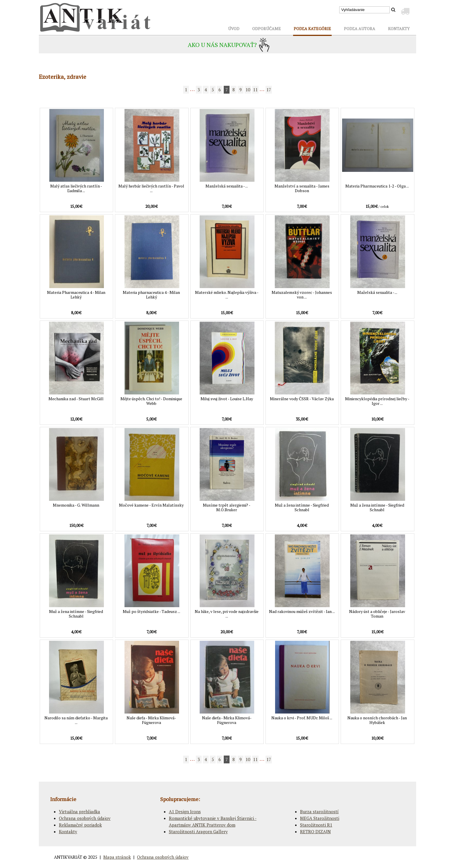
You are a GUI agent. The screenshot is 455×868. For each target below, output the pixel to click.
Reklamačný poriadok (80, 825)
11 (255, 90)
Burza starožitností (319, 811)
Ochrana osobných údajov (85, 818)
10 (248, 90)
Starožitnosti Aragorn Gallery (198, 831)
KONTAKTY (399, 29)
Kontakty (68, 831)
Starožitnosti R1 (316, 825)
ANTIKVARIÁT (68, 857)
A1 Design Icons (185, 811)
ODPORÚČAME (267, 29)
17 (269, 90)
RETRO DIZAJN (315, 831)
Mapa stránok (117, 857)
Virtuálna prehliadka (80, 811)
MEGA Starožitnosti (320, 818)
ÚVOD (234, 29)
